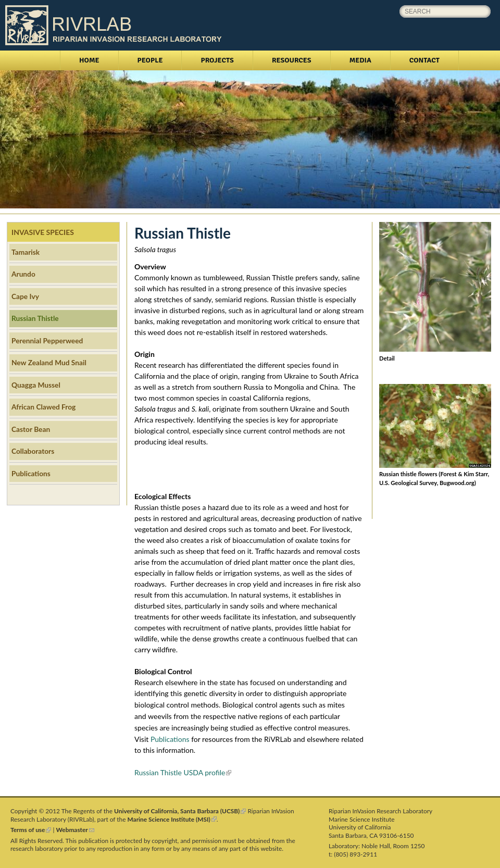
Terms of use (31, 830)
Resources (292, 60)
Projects (217, 60)
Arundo (23, 274)
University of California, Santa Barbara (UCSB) (180, 811)
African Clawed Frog (43, 407)
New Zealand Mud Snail (49, 362)
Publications (170, 739)
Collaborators (33, 451)
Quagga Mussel (36, 385)
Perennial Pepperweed (47, 340)
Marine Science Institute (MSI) (172, 819)
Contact (424, 60)
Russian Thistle (35, 318)
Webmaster (75, 830)
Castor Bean (31, 429)
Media (360, 60)
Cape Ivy (25, 296)
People (150, 60)
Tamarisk (26, 252)
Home (89, 60)
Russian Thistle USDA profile (183, 772)
